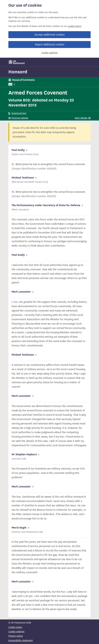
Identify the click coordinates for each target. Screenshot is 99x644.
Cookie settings (49, 53)
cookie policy (75, 26)
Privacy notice (16, 636)
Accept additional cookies (50, 35)
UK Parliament (16, 84)
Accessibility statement (21, 641)
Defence (40, 84)
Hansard (18, 72)
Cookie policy (15, 627)
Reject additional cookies (50, 45)
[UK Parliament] (17, 62)
